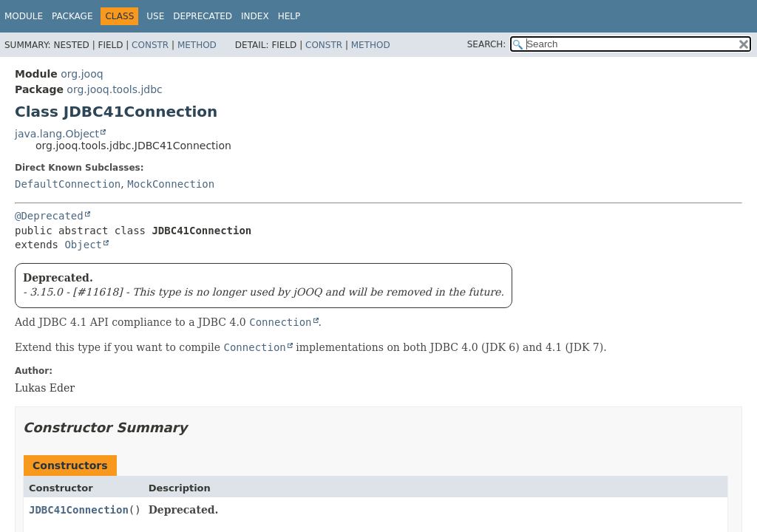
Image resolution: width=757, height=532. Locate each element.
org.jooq (82, 74)
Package (72, 16)
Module (24, 16)
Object (83, 245)
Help (289, 16)
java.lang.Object (57, 134)
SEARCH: (487, 44)
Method (197, 45)
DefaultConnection (68, 184)
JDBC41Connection (79, 510)
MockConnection (171, 184)
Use (155, 16)
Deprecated (203, 16)
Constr (150, 45)
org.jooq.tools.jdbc (114, 89)
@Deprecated (49, 216)
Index (255, 16)
